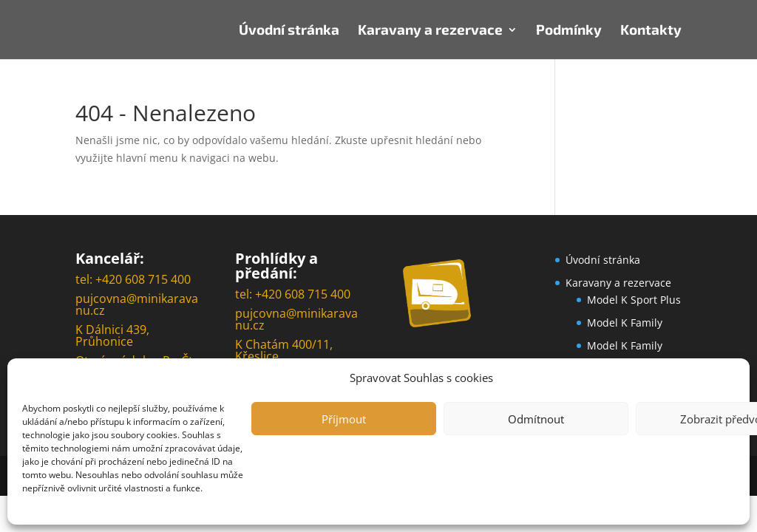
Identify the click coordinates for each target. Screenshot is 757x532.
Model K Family (625, 323)
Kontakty (651, 31)
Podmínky (569, 31)
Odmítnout (536, 419)
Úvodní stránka (289, 31)
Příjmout (344, 419)
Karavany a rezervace (430, 31)
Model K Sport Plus (634, 300)
